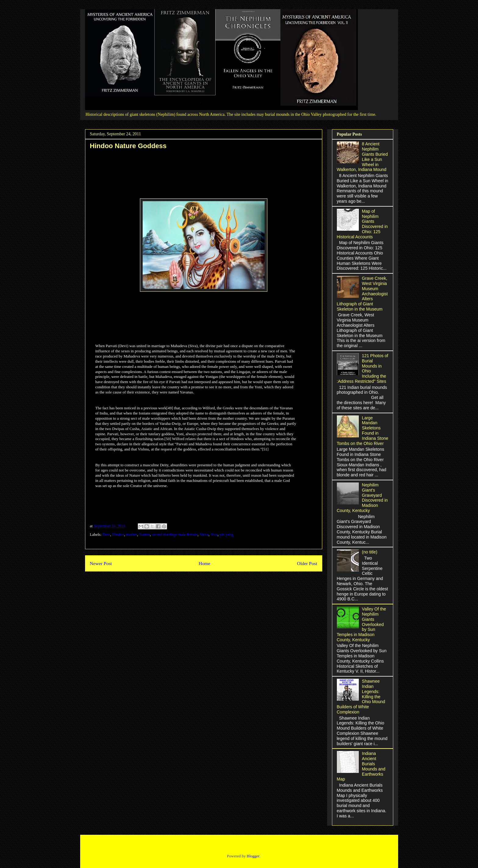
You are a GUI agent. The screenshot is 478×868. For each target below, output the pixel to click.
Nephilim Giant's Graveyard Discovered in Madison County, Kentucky (362, 498)
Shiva (204, 534)
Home (204, 563)
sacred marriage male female (175, 534)
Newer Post (101, 563)
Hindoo (118, 534)
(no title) (370, 552)
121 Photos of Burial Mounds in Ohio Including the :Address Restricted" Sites (363, 368)
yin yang (226, 534)
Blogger (253, 856)
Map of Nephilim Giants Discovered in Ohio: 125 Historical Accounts (362, 224)
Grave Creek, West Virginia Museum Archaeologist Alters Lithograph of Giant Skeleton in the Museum (362, 294)
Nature (144, 534)
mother (131, 534)
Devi (106, 534)
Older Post (307, 563)
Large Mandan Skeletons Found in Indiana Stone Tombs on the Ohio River (363, 431)
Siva (214, 534)
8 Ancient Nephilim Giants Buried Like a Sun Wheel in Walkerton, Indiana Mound (362, 157)
